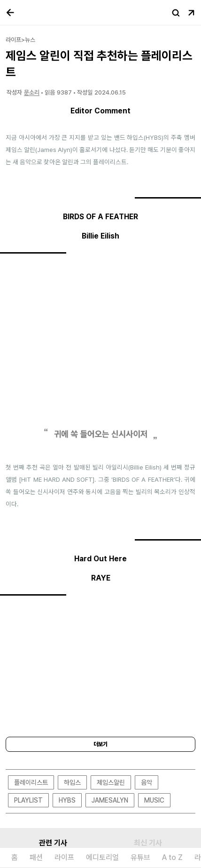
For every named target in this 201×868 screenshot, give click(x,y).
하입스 (72, 782)
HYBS (67, 800)
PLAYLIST (28, 800)
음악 (147, 782)
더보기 (100, 744)
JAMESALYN (110, 800)
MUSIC (154, 800)
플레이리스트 (31, 782)
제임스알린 (111, 782)
